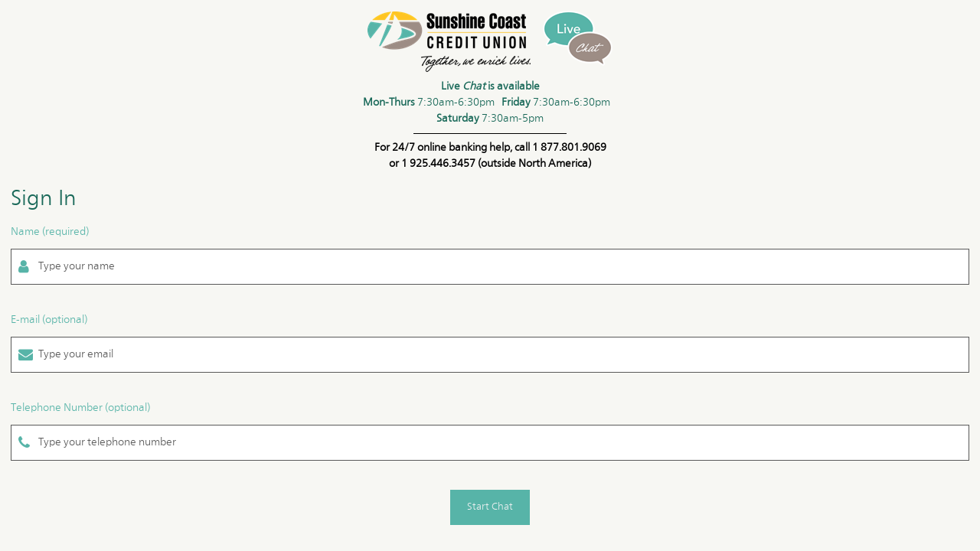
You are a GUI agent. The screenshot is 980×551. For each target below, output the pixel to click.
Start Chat (490, 507)
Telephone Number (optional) (80, 408)
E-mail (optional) (49, 320)
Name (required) (50, 232)
